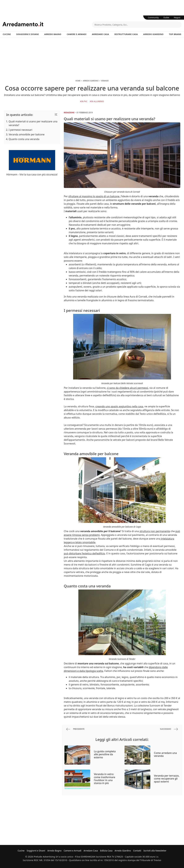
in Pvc (84, 101)
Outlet (166, 17)
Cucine (7, 34)
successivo (169, 729)
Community (153, 17)
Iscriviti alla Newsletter (155, 851)
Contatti (137, 851)
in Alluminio (98, 101)
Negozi (177, 17)
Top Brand (175, 34)
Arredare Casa (100, 34)
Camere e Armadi (77, 34)
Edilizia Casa (106, 851)
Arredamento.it (47, 24)
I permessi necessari (20, 130)
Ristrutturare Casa (126, 34)
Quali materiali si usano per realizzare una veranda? (33, 123)
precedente (75, 729)
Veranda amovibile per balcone (27, 134)
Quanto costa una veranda (24, 139)
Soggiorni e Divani (27, 34)
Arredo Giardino (153, 34)
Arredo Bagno (53, 34)
